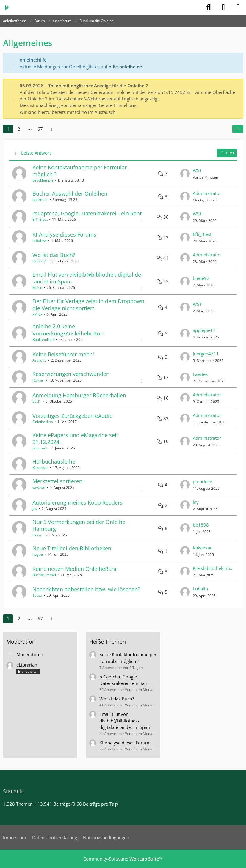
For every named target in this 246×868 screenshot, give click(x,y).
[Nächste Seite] (51, 129)
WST (197, 170)
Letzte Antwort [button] (36, 153)
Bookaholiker (43, 340)
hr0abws (40, 241)
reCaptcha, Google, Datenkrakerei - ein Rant (87, 213)
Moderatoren (30, 654)
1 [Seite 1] (8, 129)
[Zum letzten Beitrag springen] (185, 174)
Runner (38, 380)
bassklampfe (43, 180)
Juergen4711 (206, 354)
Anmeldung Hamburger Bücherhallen (79, 395)
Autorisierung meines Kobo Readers (77, 502)
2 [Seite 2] (19, 129)
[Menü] (238, 7)
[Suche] (209, 7)
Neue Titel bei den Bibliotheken (72, 548)
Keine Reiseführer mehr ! (64, 354)
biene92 (201, 278)
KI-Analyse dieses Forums (64, 234)
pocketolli (40, 200)
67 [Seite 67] (40, 129)
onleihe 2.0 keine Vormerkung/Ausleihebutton (68, 330)
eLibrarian (27, 665)
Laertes (200, 374)
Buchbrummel (44, 575)
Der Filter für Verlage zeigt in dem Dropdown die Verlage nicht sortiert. (88, 304)
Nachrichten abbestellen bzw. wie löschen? (86, 589)
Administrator (207, 193)
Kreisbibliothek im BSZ (213, 568)
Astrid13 (39, 360)
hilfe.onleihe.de (125, 67)
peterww (40, 448)
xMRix (37, 314)
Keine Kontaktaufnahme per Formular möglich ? (80, 171)
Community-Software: (123, 859)
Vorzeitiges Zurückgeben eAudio (73, 416)
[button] (238, 129)
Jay (35, 509)
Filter (227, 153)
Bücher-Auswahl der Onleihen (70, 193)
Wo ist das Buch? (54, 255)
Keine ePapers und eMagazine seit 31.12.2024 (75, 438)
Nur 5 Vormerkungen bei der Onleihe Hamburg (79, 525)
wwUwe (39, 487)
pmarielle (202, 481)
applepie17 (204, 330)
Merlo (37, 288)
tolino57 (39, 261)
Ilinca (37, 535)
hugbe (38, 554)
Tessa (37, 595)
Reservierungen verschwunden (71, 374)
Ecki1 (37, 401)
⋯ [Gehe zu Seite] (30, 129)
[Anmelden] (223, 7)
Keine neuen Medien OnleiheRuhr (75, 569)
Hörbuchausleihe (54, 461)
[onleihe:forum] (7, 7)
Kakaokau (40, 468)
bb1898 (201, 525)
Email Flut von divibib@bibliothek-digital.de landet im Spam (87, 278)
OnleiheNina (43, 422)
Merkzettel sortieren (57, 481)
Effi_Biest (40, 219)
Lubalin (200, 589)
